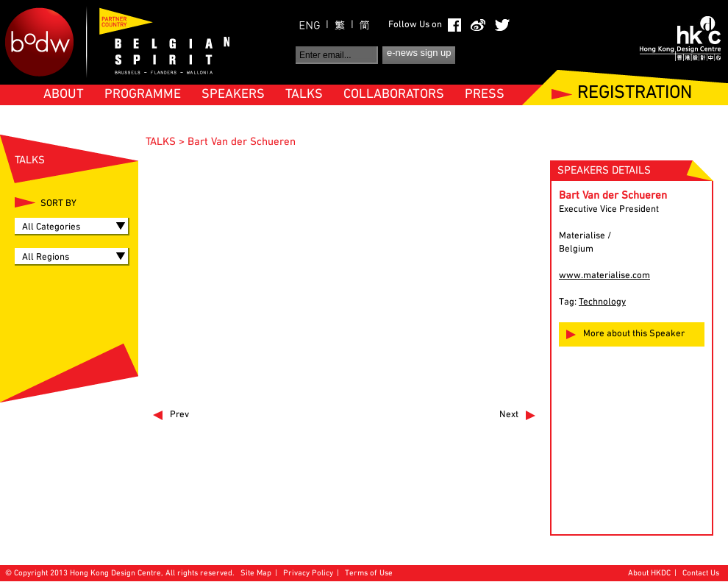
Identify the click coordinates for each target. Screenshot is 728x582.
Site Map (256, 574)
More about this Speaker (634, 334)
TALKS (304, 95)
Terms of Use (369, 574)
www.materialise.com (604, 276)
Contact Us (701, 574)
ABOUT (64, 95)
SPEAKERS (233, 95)
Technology (602, 302)
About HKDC (649, 574)
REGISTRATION (635, 94)
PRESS (485, 95)
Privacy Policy (308, 574)
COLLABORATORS (394, 95)
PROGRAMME (143, 95)
